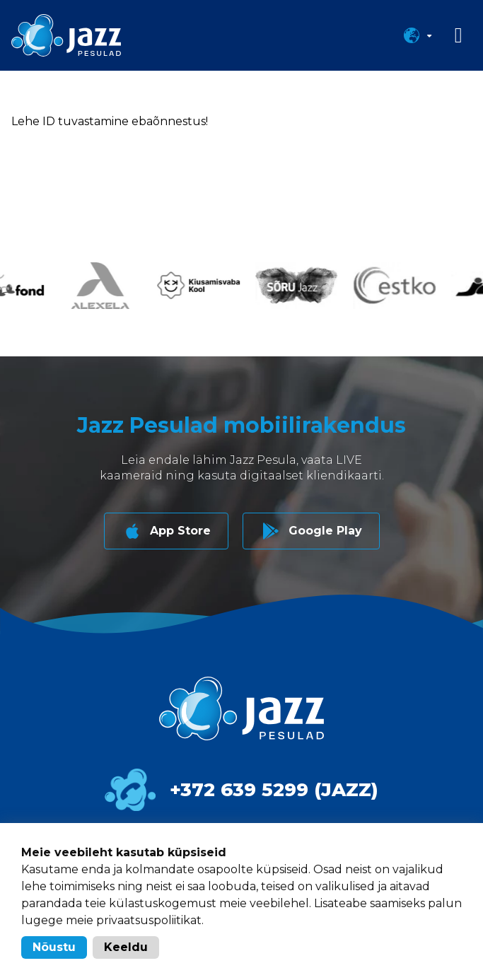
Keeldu (126, 947)
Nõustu (54, 947)
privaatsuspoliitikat (149, 920)
